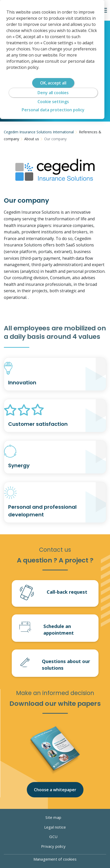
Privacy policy (55, 846)
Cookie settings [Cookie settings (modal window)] (53, 102)
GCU (55, 837)
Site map (55, 817)
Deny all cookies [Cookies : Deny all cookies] (53, 93)
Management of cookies (55, 859)
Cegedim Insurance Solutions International (39, 132)
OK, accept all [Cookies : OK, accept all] (53, 83)
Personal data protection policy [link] (53, 110)
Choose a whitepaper (55, 790)
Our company (55, 139)
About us (32, 139)
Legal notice (55, 827)
